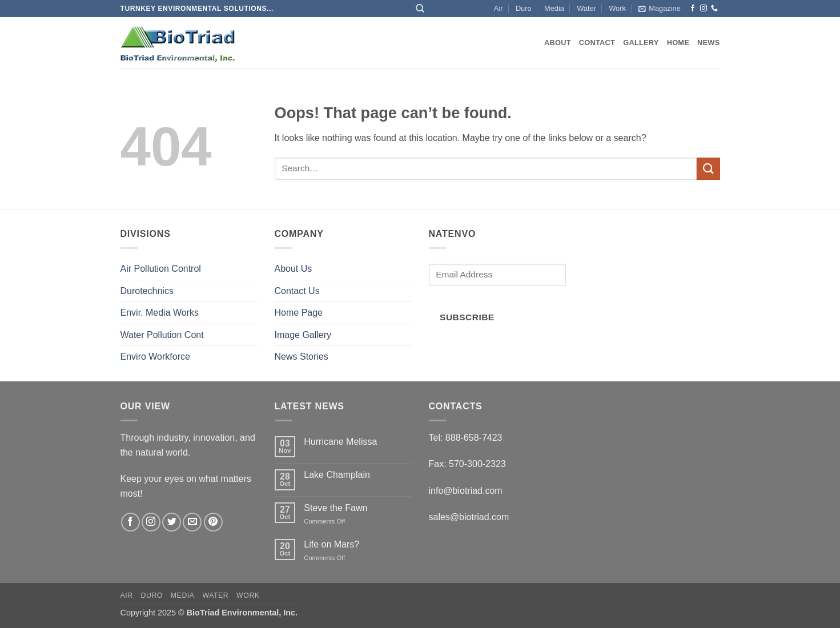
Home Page (299, 313)
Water (586, 8)
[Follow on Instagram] (704, 9)
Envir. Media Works (160, 313)
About (558, 43)
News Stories (302, 357)
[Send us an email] (192, 522)
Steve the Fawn (335, 508)
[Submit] (708, 169)
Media (554, 8)
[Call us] (714, 9)
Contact (597, 43)
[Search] (420, 9)
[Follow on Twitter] (172, 522)
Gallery (641, 43)
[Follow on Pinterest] (213, 522)
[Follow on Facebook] (693, 9)
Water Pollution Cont (162, 335)
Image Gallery (303, 335)
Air (499, 8)
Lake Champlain (337, 475)
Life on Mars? (331, 544)
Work (617, 8)
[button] (660, 9)
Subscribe (467, 317)
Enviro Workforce (155, 357)
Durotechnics (147, 291)
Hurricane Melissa (340, 442)
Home (678, 43)
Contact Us (297, 291)
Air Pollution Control (161, 269)
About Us (294, 269)
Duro (524, 8)
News (708, 43)
